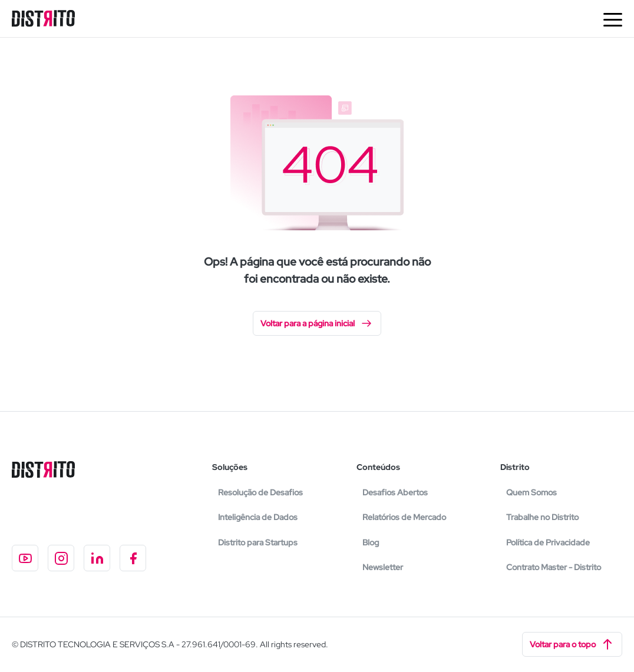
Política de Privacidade (548, 542)
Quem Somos (531, 492)
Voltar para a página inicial (317, 323)
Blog (371, 542)
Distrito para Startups (258, 542)
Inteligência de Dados (258, 517)
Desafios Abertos (395, 492)
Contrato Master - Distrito (554, 567)
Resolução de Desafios (260, 492)
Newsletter (383, 567)
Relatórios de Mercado (404, 517)
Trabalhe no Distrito (542, 517)
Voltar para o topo (572, 644)
